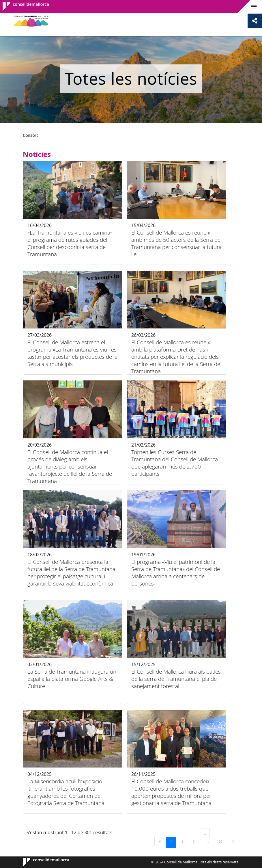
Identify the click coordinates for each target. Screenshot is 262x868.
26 (222, 841)
